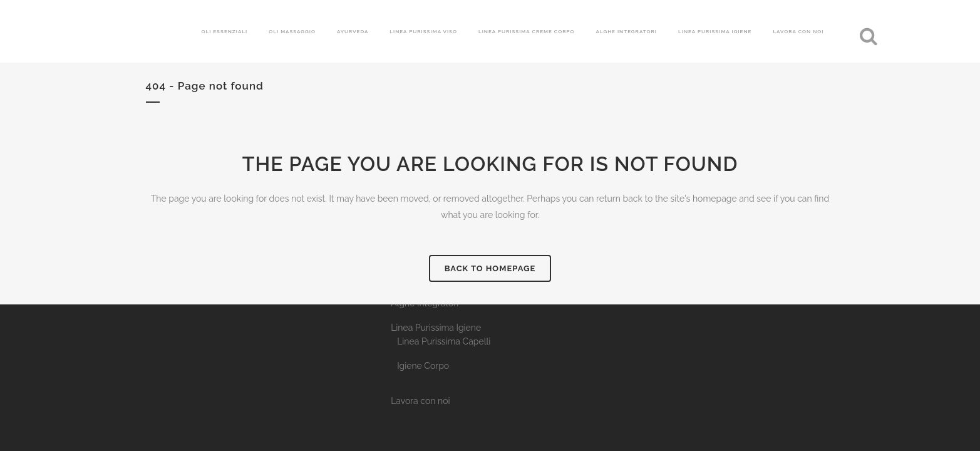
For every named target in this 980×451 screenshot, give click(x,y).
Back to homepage (490, 268)
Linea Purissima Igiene (436, 328)
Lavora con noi (420, 401)
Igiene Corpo (423, 366)
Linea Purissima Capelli (444, 341)
